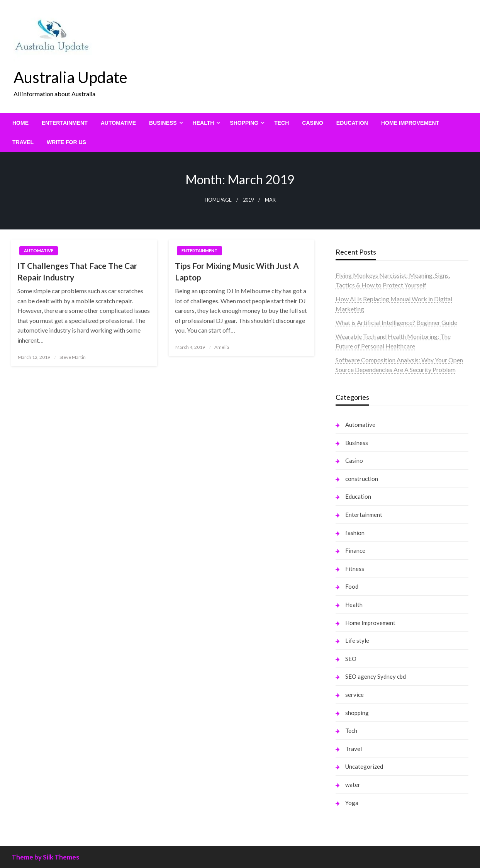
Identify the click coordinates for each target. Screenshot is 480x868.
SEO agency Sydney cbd (376, 676)
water (353, 785)
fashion (355, 533)
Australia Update (70, 77)
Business (163, 123)
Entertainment (65, 123)
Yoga (352, 803)
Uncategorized (364, 766)
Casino (312, 123)
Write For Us (66, 142)
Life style (357, 640)
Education (352, 123)
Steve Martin (73, 357)
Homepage (218, 200)
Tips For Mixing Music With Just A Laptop (237, 271)
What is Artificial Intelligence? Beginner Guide (396, 322)
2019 (248, 200)
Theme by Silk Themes (45, 857)
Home (20, 123)
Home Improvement (410, 123)
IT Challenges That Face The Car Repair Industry (77, 271)
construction (362, 479)
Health (204, 123)
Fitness (355, 569)
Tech (282, 123)
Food (352, 586)
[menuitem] (20, 123)
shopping (244, 123)
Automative (118, 123)
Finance (355, 550)
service (354, 695)
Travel (23, 142)
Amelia (222, 347)
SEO (351, 659)
